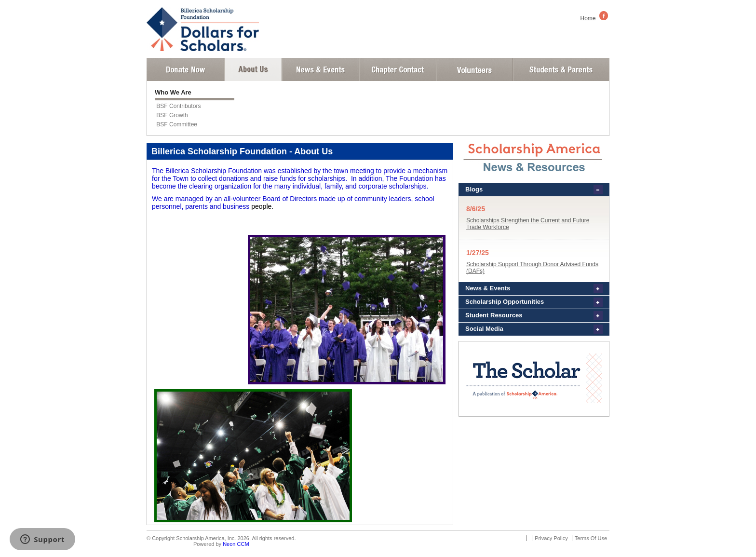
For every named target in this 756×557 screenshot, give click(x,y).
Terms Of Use (591, 538)
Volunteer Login (474, 69)
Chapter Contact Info (398, 69)
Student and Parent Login (561, 69)
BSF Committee (177, 124)
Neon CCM (236, 544)
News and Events (321, 69)
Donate (185, 69)
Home (588, 18)
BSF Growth (172, 115)
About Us (253, 69)
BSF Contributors (178, 106)
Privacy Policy (551, 538)
